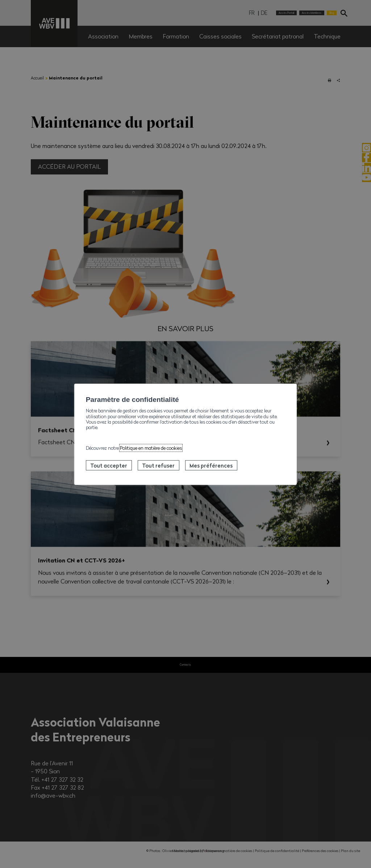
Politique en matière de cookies (151, 448)
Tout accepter (109, 465)
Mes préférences (211, 465)
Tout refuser (158, 465)
